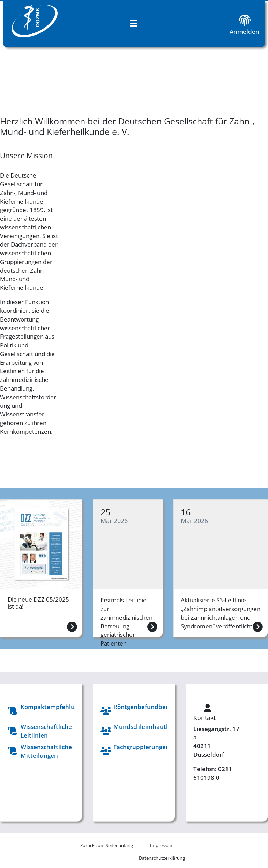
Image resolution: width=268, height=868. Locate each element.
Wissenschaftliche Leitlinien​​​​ (46, 731)
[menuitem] (162, 845)
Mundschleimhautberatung (153, 727)
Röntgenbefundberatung (149, 707)
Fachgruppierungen (142, 747)
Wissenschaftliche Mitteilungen (46, 751)
